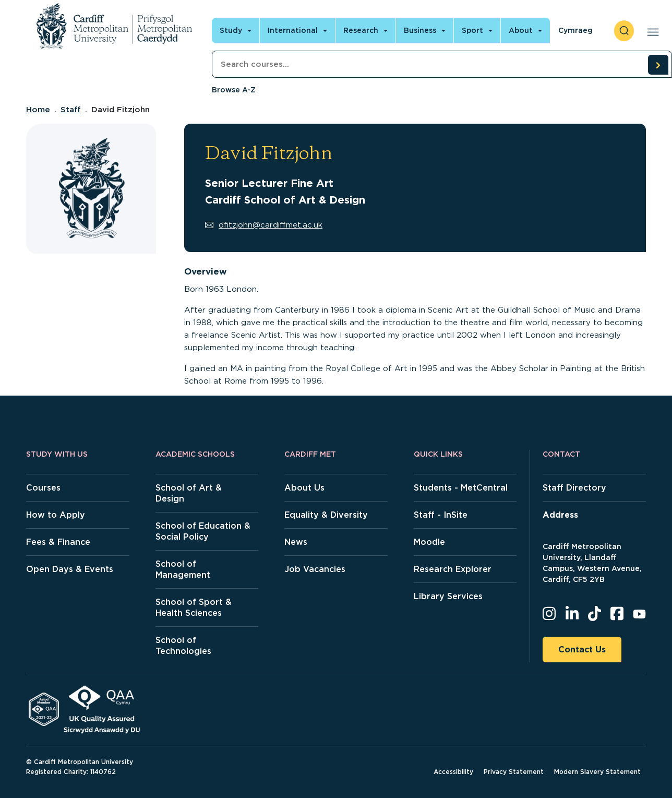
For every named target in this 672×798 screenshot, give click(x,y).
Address (560, 515)
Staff (71, 110)
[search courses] (658, 65)
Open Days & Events (70, 569)
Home (38, 110)
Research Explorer (453, 569)
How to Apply (56, 515)
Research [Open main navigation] (361, 30)
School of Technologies (183, 646)
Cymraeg (575, 30)
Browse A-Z (234, 90)
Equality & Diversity (326, 515)
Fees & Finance (58, 542)
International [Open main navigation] (293, 30)
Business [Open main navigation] (420, 30)
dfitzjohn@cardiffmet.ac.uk (264, 225)
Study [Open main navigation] (231, 30)
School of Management (183, 569)
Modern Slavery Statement (597, 772)
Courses (43, 488)
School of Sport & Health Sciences (194, 608)
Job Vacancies (315, 569)
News (296, 542)
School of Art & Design (189, 493)
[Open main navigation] (651, 31)
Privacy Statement (514, 772)
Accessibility (453, 772)
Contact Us (582, 650)
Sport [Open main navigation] (472, 30)
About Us (304, 488)
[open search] (624, 31)
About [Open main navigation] (521, 30)
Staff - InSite (441, 515)
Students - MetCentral (461, 488)
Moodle (429, 542)
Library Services (448, 596)
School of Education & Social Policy (203, 531)
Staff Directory (574, 488)
